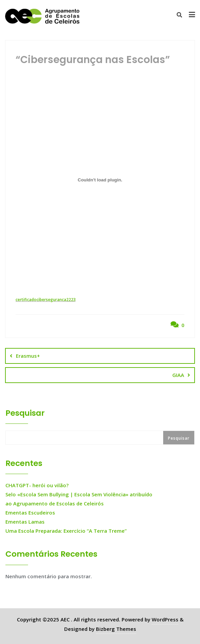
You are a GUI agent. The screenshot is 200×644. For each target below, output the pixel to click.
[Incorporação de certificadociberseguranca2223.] (100, 180)
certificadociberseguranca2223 (46, 300)
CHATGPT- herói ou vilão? (37, 485)
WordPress (165, 619)
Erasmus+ (28, 356)
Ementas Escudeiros (30, 513)
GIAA (178, 375)
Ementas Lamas (25, 522)
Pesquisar (25, 413)
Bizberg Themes (116, 629)
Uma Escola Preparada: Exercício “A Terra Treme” (66, 531)
